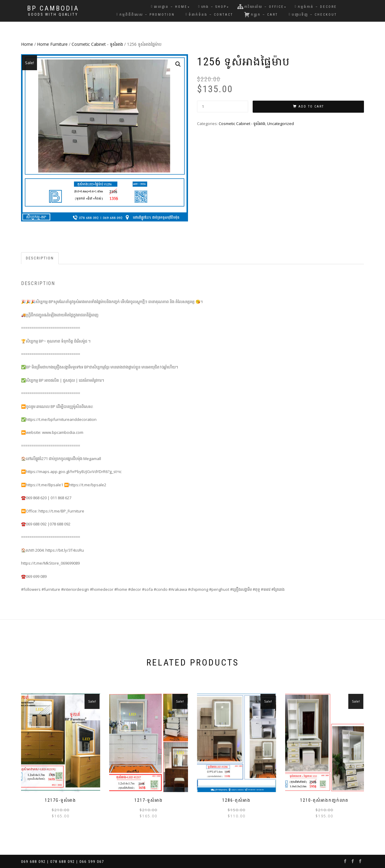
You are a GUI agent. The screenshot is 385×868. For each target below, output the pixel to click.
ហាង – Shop (212, 7)
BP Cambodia (53, 8)
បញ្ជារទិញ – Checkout (313, 15)
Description (40, 258)
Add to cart (311, 107)
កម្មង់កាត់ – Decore (316, 7)
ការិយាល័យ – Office (261, 7)
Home (27, 44)
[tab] (40, 258)
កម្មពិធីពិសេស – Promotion (146, 15)
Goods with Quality (53, 14)
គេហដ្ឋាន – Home (169, 7)
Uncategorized (280, 124)
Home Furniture (52, 44)
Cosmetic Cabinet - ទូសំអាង (97, 44)
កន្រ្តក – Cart (261, 14)
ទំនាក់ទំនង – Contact (209, 15)
